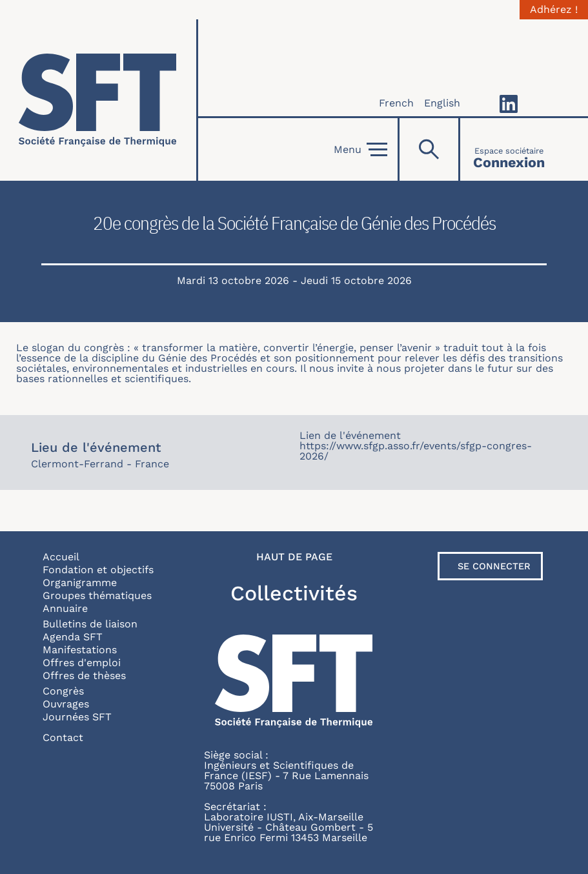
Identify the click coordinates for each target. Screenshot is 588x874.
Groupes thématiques (97, 595)
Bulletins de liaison (90, 624)
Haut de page (294, 557)
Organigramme (80, 583)
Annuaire (65, 608)
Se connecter (494, 566)
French (396, 103)
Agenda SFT (73, 637)
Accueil (61, 557)
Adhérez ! (554, 10)
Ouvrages (66, 704)
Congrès (63, 691)
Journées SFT (77, 717)
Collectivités (294, 593)
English (442, 103)
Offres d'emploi (82, 663)
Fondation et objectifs (98, 570)
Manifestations (80, 650)
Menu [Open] (360, 150)
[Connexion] (509, 149)
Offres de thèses (84, 676)
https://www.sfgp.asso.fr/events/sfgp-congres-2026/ (416, 451)
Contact (63, 737)
